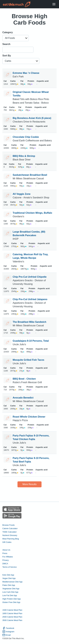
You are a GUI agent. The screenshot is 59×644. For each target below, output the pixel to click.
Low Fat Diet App (10, 595)
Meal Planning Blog (11, 539)
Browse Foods (9, 525)
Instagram (8, 632)
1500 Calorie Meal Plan (12, 610)
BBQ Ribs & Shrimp (24, 156)
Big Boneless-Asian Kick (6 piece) (32, 118)
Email (6, 635)
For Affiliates (8, 557)
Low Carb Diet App (10, 592)
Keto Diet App (8, 575)
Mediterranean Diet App (12, 582)
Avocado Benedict (23, 398)
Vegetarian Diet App (11, 589)
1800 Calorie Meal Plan (12, 613)
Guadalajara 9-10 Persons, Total (31, 341)
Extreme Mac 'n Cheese (26, 73)
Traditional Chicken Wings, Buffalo (32, 213)
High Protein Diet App (12, 599)
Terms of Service (9, 567)
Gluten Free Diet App (11, 602)
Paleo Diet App (9, 585)
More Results (29, 484)
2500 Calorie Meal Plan (12, 617)
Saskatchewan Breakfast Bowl (30, 175)
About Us (6, 550)
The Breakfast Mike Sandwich (29, 322)
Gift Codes (7, 542)
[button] (16, 38)
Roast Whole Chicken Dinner (29, 417)
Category (8, 32)
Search (6, 44)
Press (5, 553)
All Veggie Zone (22, 194)
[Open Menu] (54, 4)
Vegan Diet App (9, 578)
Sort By (7, 56)
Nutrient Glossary (10, 535)
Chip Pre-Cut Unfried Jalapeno (30, 299)
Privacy (6, 560)
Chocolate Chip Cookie (26, 137)
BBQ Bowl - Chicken (24, 379)
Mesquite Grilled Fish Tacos (28, 360)
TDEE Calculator (9, 532)
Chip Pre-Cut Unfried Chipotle (30, 277)
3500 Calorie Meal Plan (12, 620)
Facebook (8, 628)
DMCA (5, 564)
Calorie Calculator (10, 528)
